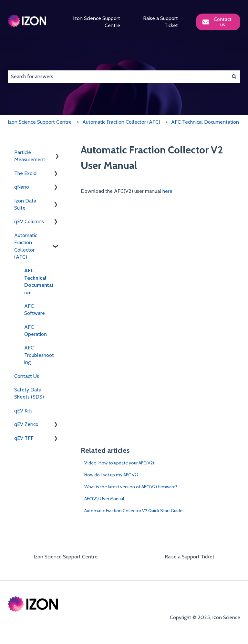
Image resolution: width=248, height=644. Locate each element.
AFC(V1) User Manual (104, 499)
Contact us (217, 22)
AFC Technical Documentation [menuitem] (39, 281)
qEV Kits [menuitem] (23, 411)
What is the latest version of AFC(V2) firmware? (131, 487)
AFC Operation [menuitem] (36, 331)
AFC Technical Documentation (205, 122)
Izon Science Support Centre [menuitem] (66, 557)
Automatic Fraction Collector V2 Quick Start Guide (133, 511)
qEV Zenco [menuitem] (26, 424)
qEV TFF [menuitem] (24, 438)
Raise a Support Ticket (160, 22)
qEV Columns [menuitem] (29, 221)
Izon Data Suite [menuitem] (25, 204)
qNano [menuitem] (22, 187)
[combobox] (118, 77)
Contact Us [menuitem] (27, 376)
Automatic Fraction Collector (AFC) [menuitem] (26, 246)
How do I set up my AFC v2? (111, 475)
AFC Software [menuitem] (35, 310)
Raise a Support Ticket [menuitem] (190, 557)
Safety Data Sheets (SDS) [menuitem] (29, 393)
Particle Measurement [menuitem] (30, 156)
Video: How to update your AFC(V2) (119, 463)
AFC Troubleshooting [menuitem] (39, 355)
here (167, 191)
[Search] (234, 77)
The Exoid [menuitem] (25, 173)
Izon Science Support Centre (97, 22)
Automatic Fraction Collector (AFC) (121, 122)
